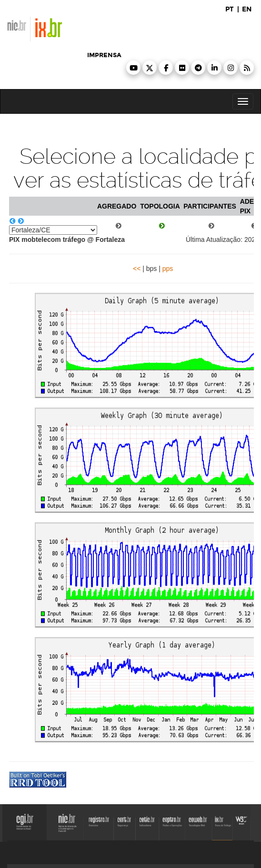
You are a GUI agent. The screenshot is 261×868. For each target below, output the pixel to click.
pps (168, 269)
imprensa (104, 55)
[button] (133, 68)
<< (137, 269)
